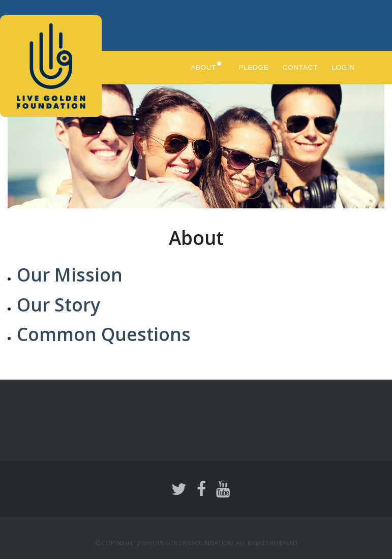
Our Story (61, 304)
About (200, 67)
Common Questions (108, 333)
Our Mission (72, 274)
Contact (301, 67)
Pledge (253, 67)
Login (345, 67)
